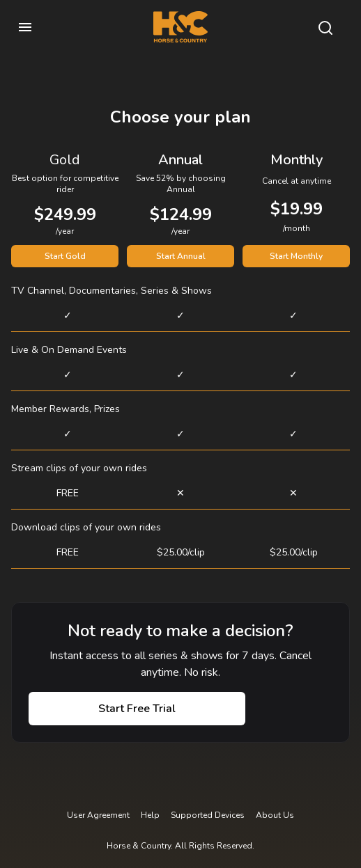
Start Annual (181, 256)
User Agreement (98, 815)
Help (150, 815)
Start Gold (65, 256)
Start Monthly (296, 256)
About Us (275, 815)
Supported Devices (208, 815)
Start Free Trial (137, 709)
